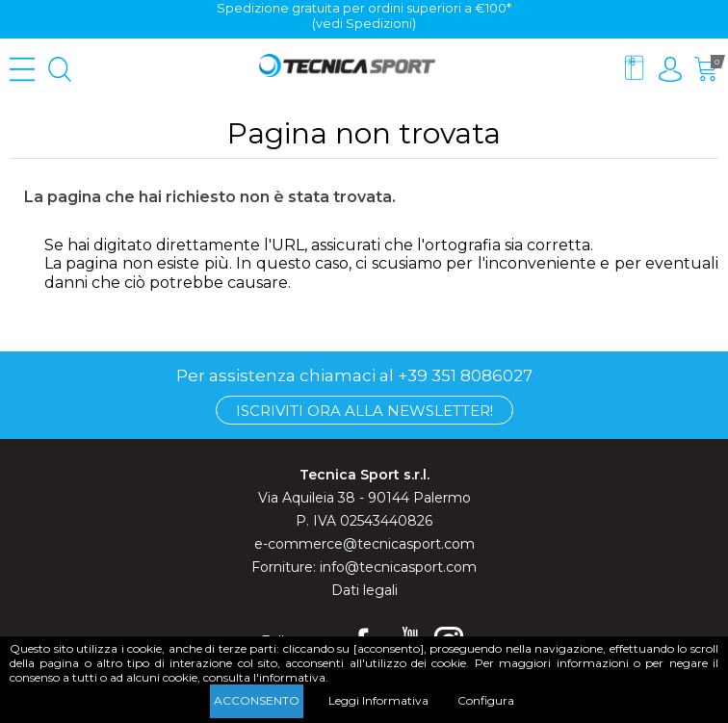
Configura (486, 700)
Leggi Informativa (378, 700)
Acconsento (257, 700)
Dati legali (364, 590)
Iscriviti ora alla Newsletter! (364, 411)
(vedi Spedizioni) (364, 23)
